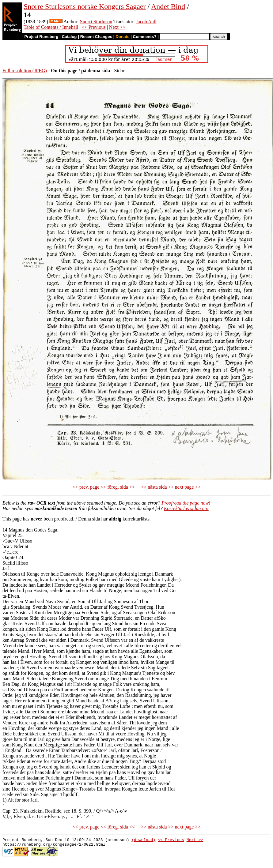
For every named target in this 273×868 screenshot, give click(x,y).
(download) (143, 840)
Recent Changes (96, 37)
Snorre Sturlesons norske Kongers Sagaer (85, 6)
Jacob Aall (146, 22)
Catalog (69, 37)
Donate (122, 37)
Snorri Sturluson (96, 22)
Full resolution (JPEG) (25, 71)
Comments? (145, 37)
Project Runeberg (41, 37)
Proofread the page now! (186, 503)
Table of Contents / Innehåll (51, 27)
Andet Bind (168, 6)
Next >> (117, 27)
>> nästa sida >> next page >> (171, 487)
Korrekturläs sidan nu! (186, 508)
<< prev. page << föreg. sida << (104, 487)
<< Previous (94, 27)
